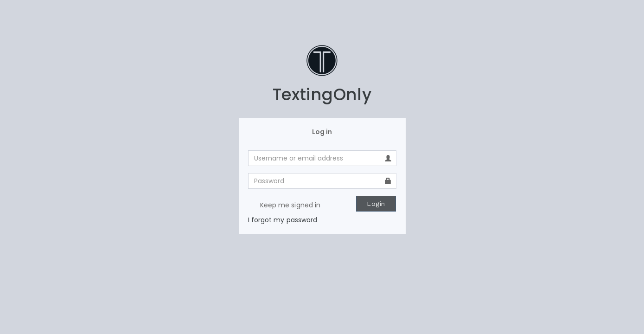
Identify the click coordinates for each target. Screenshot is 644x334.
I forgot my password (283, 220)
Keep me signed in (284, 206)
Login (376, 204)
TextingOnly (322, 94)
